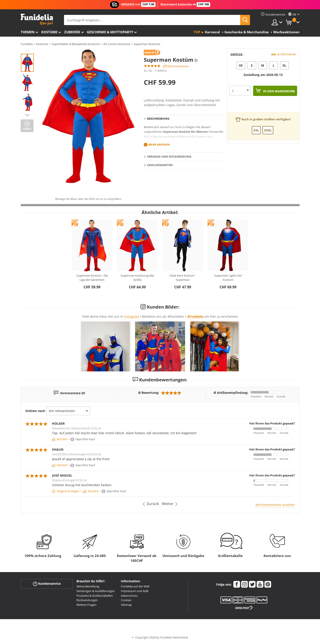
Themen (28, 32)
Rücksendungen (87, 600)
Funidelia (27, 44)
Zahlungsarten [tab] (160, 165)
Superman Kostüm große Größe (137, 278)
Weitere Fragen (86, 605)
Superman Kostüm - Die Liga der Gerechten (92, 278)
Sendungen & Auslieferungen (96, 591)
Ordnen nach (35, 411)
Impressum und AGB (135, 591)
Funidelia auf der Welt (135, 586)
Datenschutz (129, 596)
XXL (256, 130)
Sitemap (126, 605)
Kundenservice (47, 584)
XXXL (268, 130)
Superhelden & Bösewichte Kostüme (76, 44)
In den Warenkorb (278, 91)
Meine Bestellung (88, 586)
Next (27, 115)
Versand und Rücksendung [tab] (169, 157)
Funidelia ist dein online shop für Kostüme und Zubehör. (37, 20)
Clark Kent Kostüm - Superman (183, 278)
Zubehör (72, 32)
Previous (27, 51)
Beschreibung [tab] (158, 119)
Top (197, 32)
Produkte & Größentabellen (95, 596)
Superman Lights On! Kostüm (228, 278)
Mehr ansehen (159, 145)
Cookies (126, 600)
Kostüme (49, 32)
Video (27, 129)
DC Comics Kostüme (117, 44)
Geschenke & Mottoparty (110, 32)
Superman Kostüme (147, 44)
